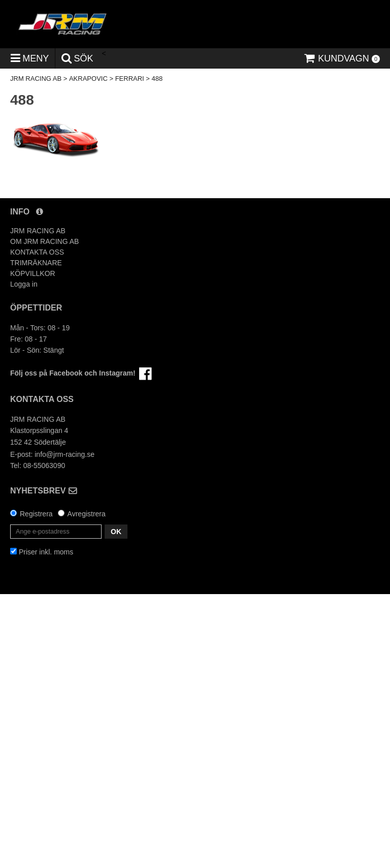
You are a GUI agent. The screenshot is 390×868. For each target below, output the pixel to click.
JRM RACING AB (36, 79)
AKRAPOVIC (88, 79)
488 (157, 79)
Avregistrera (87, 514)
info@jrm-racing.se (64, 454)
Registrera (36, 514)
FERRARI (130, 79)
